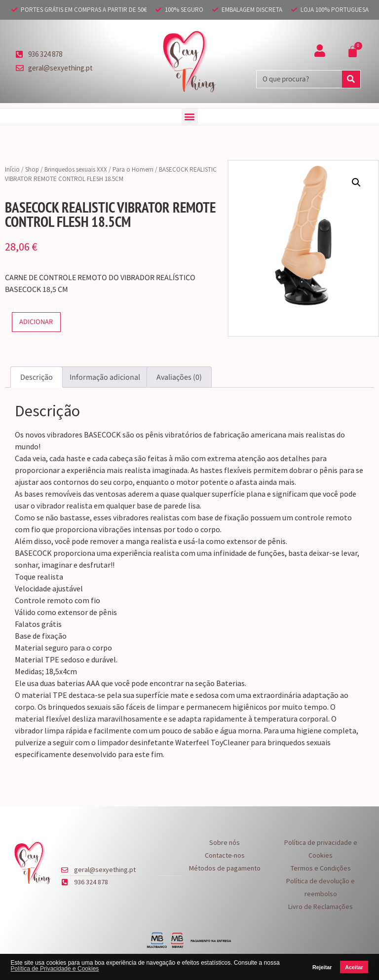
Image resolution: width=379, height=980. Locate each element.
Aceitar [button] (354, 967)
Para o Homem (133, 169)
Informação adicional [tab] (105, 377)
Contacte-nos (225, 855)
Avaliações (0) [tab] (179, 377)
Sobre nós (225, 842)
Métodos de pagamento (225, 868)
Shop (32, 169)
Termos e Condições (321, 868)
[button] (190, 117)
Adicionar (36, 322)
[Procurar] (351, 79)
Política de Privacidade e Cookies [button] (55, 969)
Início (12, 169)
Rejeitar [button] (322, 967)
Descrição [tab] (37, 377)
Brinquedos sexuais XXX (76, 169)
